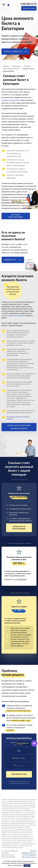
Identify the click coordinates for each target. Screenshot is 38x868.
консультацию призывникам (13, 316)
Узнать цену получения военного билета (19, 427)
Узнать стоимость (16, 52)
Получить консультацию (16, 216)
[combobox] (19, 758)
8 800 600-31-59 (29, 4)
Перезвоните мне (29, 8)
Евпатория (6, 11)
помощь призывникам (10, 100)
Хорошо (27, 865)
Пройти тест (13, 260)
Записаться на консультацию (19, 528)
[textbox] (19, 758)
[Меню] (4, 5)
